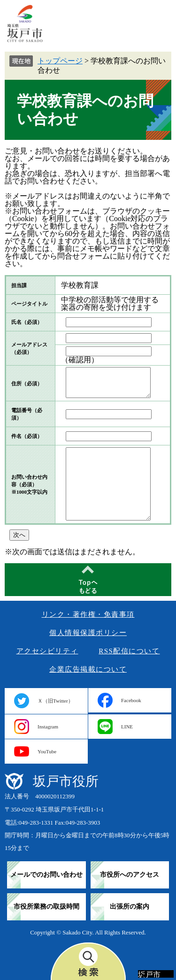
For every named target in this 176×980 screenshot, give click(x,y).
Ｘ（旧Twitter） (55, 701)
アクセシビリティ (47, 651)
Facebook (131, 700)
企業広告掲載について (88, 669)
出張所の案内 (130, 907)
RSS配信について (129, 651)
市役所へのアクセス (130, 875)
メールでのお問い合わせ (46, 875)
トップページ (60, 61)
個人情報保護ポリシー (88, 633)
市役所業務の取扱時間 (46, 907)
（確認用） (80, 360)
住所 (27, 383)
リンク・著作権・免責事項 (88, 614)
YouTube (47, 751)
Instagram (48, 727)
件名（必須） (27, 436)
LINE (127, 727)
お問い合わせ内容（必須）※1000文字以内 (29, 484)
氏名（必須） (27, 322)
